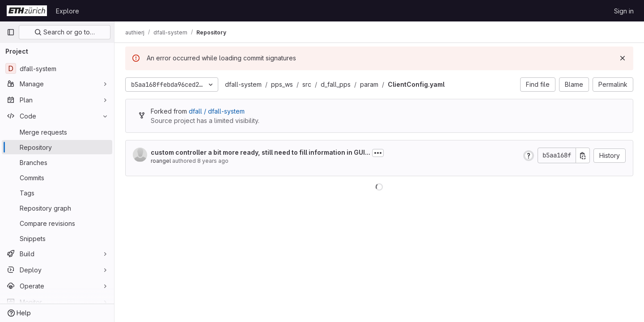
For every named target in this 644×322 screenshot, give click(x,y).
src (307, 84)
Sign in (624, 11)
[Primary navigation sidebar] (11, 32)
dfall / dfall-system (217, 111)
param (369, 84)
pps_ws (282, 84)
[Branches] (57, 162)
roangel (161, 161)
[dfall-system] (57, 68)
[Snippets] (57, 238)
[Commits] (57, 178)
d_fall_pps (336, 84)
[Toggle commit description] (378, 153)
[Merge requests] (57, 132)
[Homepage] (27, 11)
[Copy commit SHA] (583, 155)
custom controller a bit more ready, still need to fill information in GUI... (261, 152)
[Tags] (57, 193)
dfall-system (243, 84)
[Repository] (57, 147)
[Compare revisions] (57, 223)
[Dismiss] (623, 58)
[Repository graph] (57, 208)
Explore (68, 11)
